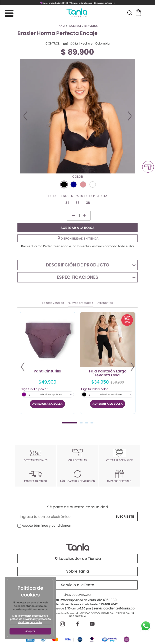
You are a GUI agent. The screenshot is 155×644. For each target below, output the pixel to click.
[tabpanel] (48, 363)
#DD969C (83, 184)
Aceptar (30, 631)
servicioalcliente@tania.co (114, 608)
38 (88, 203)
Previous (25, 116)
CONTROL (53, 44)
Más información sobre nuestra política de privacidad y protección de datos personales (30, 619)
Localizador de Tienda (78, 559)
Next (130, 116)
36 (77, 203)
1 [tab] (70, 423)
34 (67, 203)
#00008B (74, 184)
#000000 (64, 184)
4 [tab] (92, 423)
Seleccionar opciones (51, 394)
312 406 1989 (107, 600)
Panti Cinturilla (48, 372)
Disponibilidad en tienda (78, 238)
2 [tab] (81, 423)
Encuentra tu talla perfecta (84, 196)
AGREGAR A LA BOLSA (77, 228)
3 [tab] (87, 423)
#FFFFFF (93, 184)
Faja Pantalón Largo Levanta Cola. (108, 373)
